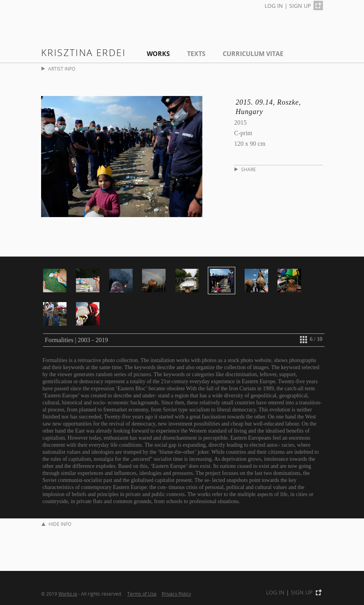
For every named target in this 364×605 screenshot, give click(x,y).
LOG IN (274, 6)
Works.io (68, 594)
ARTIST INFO (58, 69)
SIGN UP (300, 6)
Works (158, 54)
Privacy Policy (176, 594)
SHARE (245, 169)
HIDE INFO (56, 524)
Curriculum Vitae (253, 54)
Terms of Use (142, 594)
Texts (196, 54)
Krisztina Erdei (83, 52)
